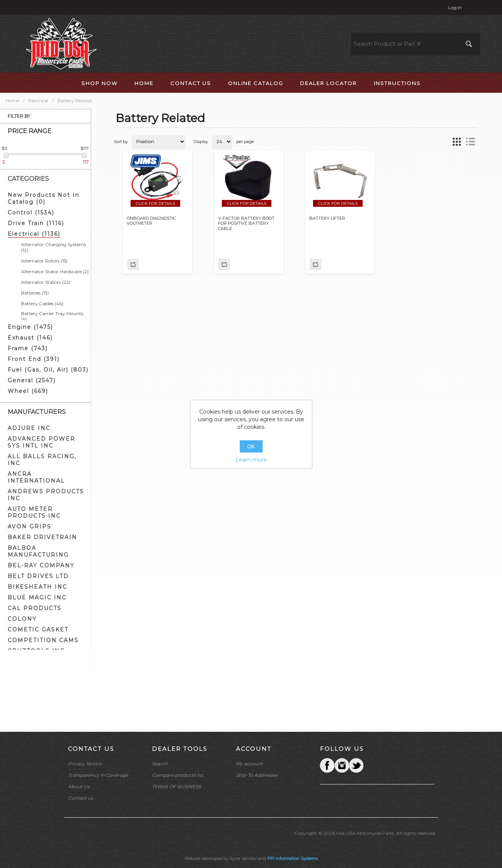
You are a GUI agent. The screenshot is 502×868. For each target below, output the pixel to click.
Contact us (81, 798)
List (470, 142)
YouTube (356, 765)
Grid (457, 142)
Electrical (38, 101)
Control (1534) (31, 213)
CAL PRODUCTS (35, 608)
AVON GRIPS (29, 527)
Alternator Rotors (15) (44, 261)
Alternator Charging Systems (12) (53, 247)
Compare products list (178, 775)
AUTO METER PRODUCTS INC (34, 512)
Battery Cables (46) (42, 304)
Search (160, 764)
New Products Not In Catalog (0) (44, 198)
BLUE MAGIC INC (37, 597)
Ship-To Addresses (257, 775)
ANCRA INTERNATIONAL (36, 477)
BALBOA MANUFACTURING (38, 551)
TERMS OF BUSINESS (176, 787)
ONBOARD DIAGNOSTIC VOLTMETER (151, 221)
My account (249, 764)
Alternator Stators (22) (46, 282)
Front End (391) (34, 359)
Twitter (342, 765)
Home (12, 101)
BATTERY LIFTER (327, 218)
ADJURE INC (29, 428)
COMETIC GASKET (38, 630)
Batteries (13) (35, 293)
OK (251, 446)
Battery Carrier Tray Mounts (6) (52, 316)
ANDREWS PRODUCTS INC (46, 495)
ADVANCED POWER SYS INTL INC (41, 442)
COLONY (22, 619)
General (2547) (32, 380)
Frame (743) (28, 348)
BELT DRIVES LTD (38, 576)
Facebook (327, 765)
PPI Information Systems (292, 858)
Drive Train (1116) (36, 223)
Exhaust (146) (30, 338)
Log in (455, 7)
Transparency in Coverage (98, 775)
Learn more (251, 460)
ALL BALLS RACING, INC (42, 460)
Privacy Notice (85, 764)
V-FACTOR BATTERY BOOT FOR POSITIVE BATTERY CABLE (246, 223)
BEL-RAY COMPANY (41, 565)
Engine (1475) (30, 327)
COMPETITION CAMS (43, 640)
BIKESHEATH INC (37, 587)
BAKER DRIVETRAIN (42, 537)
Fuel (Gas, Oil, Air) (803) (48, 370)
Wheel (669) (28, 391)
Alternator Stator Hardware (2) (55, 271)
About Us (79, 787)
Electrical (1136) (34, 234)
